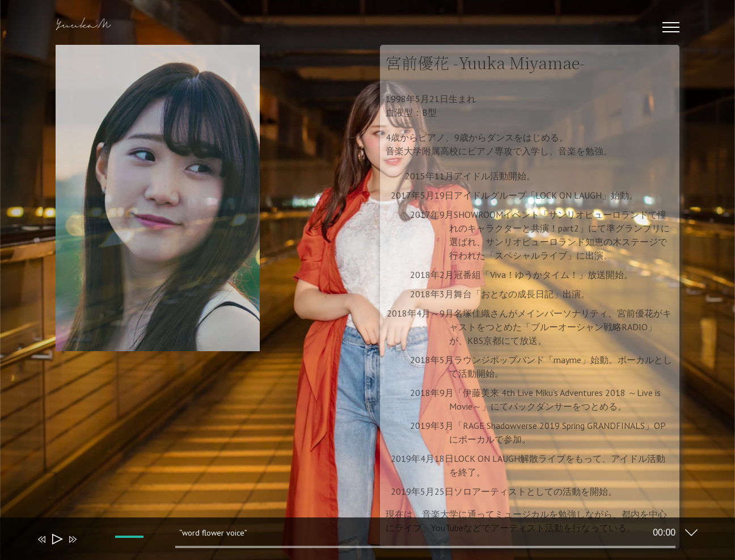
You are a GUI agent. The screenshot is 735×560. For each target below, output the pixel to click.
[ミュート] (89, 547)
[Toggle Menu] (671, 27)
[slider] (425, 547)
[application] (359, 541)
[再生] (56, 539)
